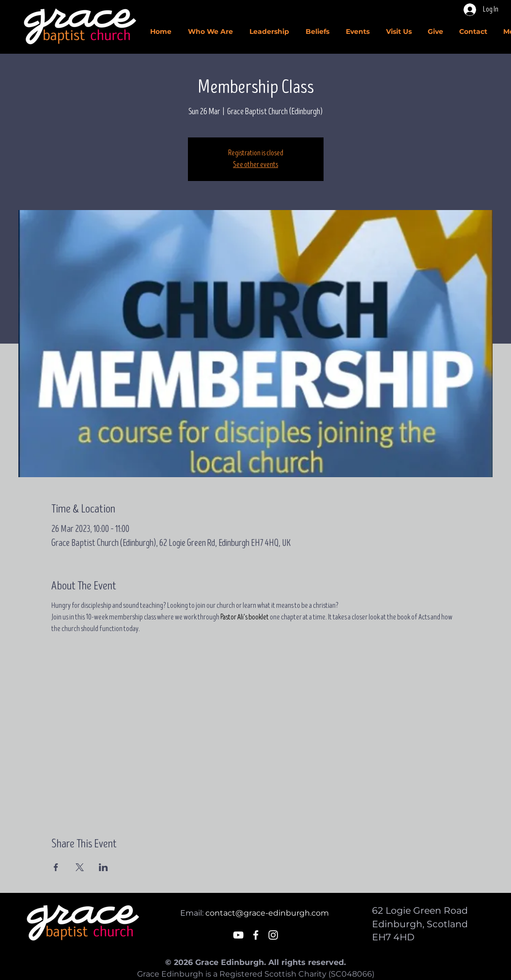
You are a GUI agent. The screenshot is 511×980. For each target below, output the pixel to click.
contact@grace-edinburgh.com (267, 913)
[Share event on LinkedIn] (103, 867)
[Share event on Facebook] (56, 867)
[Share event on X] (80, 867)
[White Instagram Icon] (273, 935)
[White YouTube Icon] (238, 935)
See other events (255, 165)
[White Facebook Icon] (256, 935)
